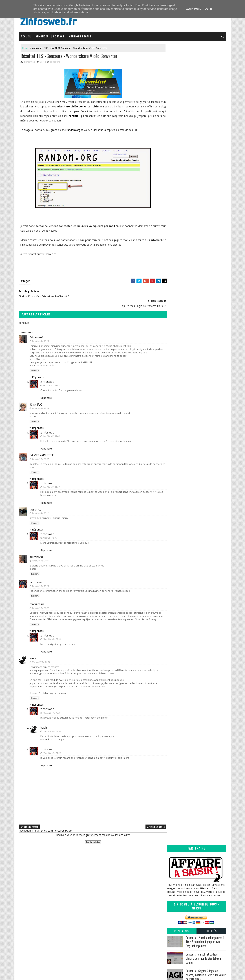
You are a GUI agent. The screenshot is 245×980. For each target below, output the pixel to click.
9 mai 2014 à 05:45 (51, 375)
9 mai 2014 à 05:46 (51, 426)
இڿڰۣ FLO (36, 394)
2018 (173, 304)
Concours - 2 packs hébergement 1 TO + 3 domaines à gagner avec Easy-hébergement (205, 140)
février (177, 382)
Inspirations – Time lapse (142, 905)
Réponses (38, 367)
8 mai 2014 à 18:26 (40, 331)
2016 (173, 311)
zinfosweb (48, 371)
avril (176, 374)
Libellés (211, 129)
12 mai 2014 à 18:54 (52, 724)
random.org (74, 129)
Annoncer (42, 35)
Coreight (133, 926)
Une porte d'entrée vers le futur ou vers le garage (197, 349)
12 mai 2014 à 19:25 (52, 746)
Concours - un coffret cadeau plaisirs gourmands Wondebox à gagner (203, 156)
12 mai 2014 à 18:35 (52, 706)
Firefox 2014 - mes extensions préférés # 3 (198, 361)
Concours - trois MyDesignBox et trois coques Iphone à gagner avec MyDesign (205, 205)
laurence (36, 499)
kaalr (33, 651)
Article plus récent (29, 820)
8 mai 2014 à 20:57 (40, 449)
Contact (59, 35)
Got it (208, 9)
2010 (173, 400)
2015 (173, 315)
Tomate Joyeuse (137, 923)
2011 (173, 396)
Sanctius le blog (137, 915)
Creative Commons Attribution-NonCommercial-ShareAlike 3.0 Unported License (199, 913)
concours (37, 47)
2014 (173, 319)
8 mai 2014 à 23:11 (40, 503)
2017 (173, 308)
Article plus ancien (149, 820)
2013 (173, 389)
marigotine (37, 594)
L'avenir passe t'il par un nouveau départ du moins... (198, 355)
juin (176, 333)
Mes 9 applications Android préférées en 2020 (201, 188)
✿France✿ (37, 327)
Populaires (182, 129)
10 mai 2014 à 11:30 (52, 632)
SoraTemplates (37, 974)
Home (26, 47)
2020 (173, 297)
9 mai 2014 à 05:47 (51, 477)
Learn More (193, 9)
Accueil (26, 35)
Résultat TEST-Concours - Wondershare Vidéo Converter (196, 366)
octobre (178, 326)
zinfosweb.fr (49, 253)
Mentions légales (81, 35)
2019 (173, 300)
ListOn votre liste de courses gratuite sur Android (197, 342)
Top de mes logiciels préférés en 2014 (195, 371)
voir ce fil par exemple (53, 732)
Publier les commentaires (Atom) (54, 824)
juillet (177, 329)
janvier (177, 385)
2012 (173, 393)
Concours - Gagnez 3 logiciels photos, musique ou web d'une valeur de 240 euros (206, 173)
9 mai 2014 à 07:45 (40, 550)
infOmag (133, 919)
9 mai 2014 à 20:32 (40, 598)
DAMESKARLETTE (42, 445)
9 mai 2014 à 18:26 (40, 576)
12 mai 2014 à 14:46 (41, 655)
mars (177, 378)
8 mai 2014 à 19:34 (40, 398)
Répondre (35, 360)
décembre (179, 322)
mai (176, 337)
